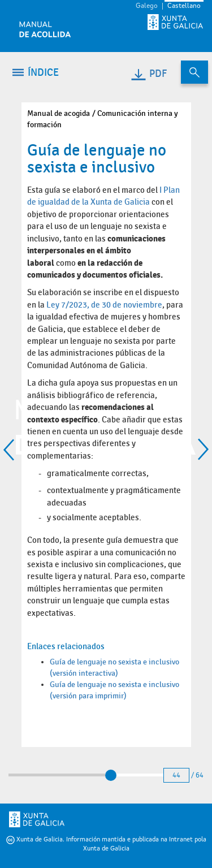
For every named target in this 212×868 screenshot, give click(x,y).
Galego (147, 6)
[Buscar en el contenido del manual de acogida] (194, 72)
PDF (148, 74)
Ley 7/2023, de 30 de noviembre (104, 305)
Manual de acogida (59, 113)
